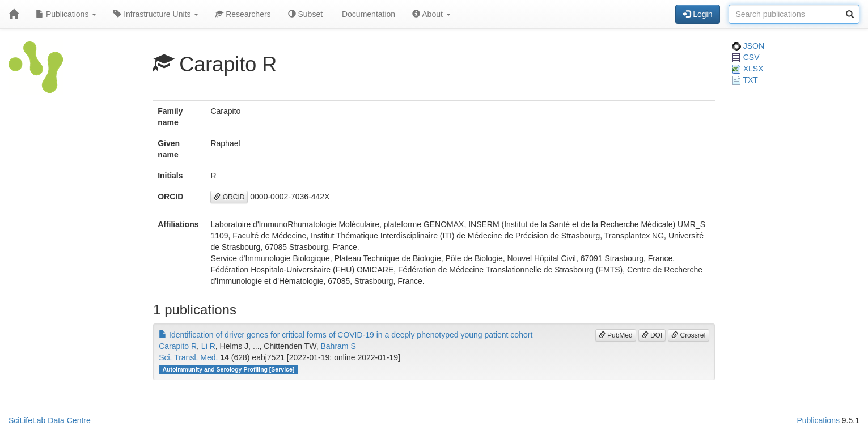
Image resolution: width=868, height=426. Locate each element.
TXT (745, 80)
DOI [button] (652, 335)
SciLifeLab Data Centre (50, 420)
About (431, 14)
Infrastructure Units (156, 14)
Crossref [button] (689, 335)
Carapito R (178, 346)
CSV (746, 57)
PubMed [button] (616, 335)
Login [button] (697, 14)
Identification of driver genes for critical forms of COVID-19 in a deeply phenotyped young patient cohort (346, 335)
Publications (66, 14)
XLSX (748, 69)
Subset (305, 14)
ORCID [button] (229, 197)
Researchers (243, 14)
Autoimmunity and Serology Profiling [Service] (228, 369)
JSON (748, 46)
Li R (208, 346)
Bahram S (338, 346)
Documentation (367, 14)
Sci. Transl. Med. (188, 357)
